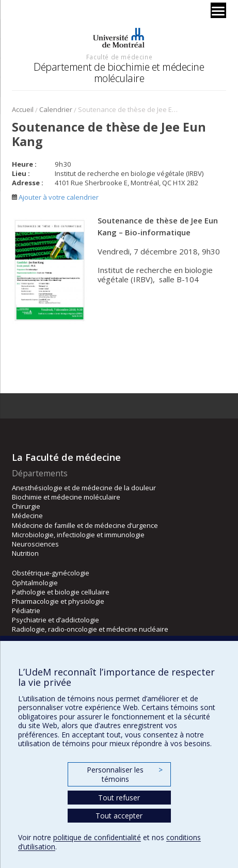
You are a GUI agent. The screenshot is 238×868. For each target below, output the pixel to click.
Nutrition (25, 553)
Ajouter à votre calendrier (55, 197)
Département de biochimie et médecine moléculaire (119, 73)
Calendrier (56, 109)
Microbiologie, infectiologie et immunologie (78, 535)
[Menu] (218, 10)
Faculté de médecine (119, 57)
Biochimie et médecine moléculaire (66, 497)
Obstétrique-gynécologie (51, 573)
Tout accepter (119, 816)
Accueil (23, 109)
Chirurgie (26, 506)
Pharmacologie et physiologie (58, 601)
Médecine (27, 516)
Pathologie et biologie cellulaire (61, 592)
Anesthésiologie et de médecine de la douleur (84, 488)
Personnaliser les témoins (124, 774)
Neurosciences (35, 544)
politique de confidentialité (97, 837)
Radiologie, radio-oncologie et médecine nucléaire (90, 629)
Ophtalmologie (35, 583)
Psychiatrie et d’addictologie (55, 620)
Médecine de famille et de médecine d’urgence (85, 525)
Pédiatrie (26, 610)
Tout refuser (119, 798)
